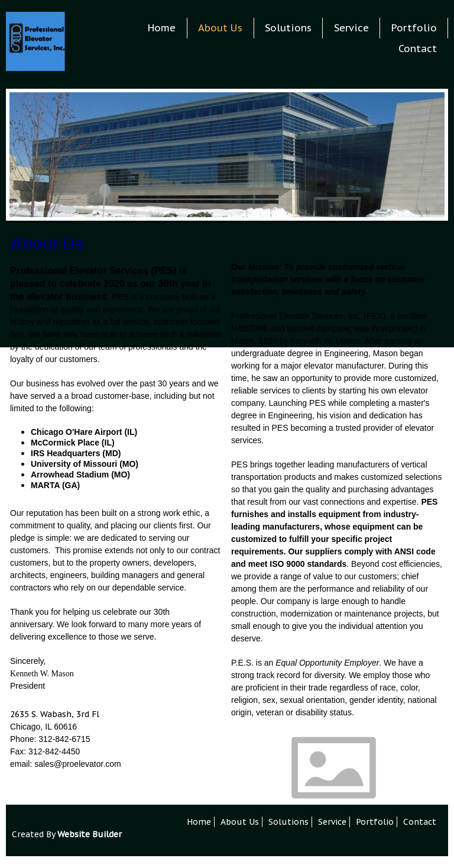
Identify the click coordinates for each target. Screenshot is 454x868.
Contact (418, 49)
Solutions (288, 28)
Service (351, 28)
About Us (220, 28)
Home (162, 28)
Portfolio (414, 28)
